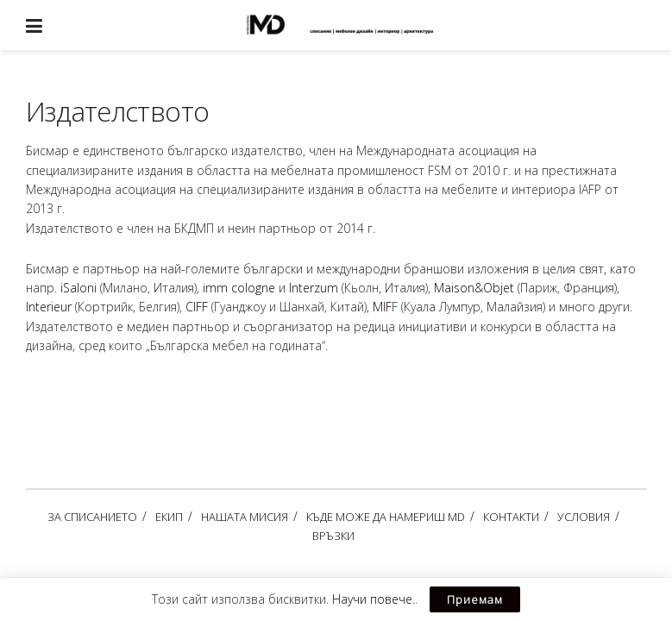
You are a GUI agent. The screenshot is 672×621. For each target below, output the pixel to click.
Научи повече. (374, 599)
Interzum (314, 288)
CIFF (197, 307)
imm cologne (239, 288)
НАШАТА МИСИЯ (245, 517)
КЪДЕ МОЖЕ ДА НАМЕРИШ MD (386, 517)
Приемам (475, 599)
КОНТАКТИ (511, 517)
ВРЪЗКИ (333, 536)
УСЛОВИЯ (584, 517)
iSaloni (79, 288)
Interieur (49, 307)
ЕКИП (169, 517)
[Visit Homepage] (349, 25)
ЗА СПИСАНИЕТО (92, 517)
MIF (382, 307)
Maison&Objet (474, 288)
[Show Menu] (34, 25)
